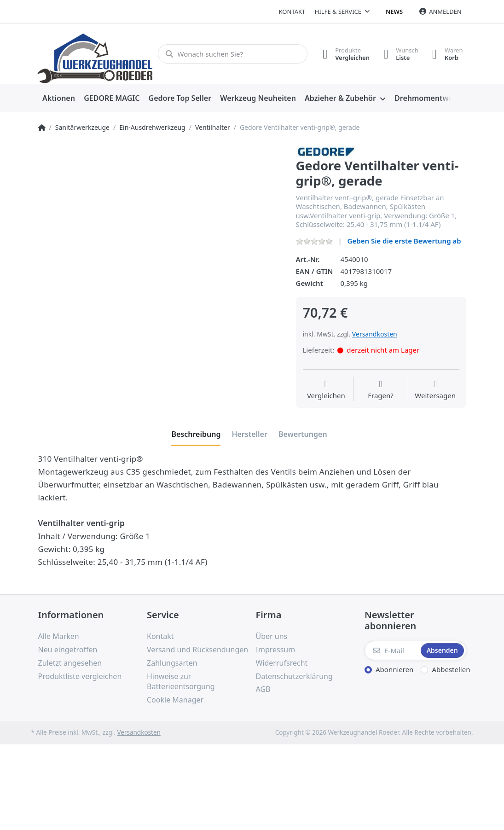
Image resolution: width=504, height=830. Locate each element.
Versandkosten (375, 334)
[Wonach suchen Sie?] (233, 54)
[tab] (196, 434)
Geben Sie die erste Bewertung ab (404, 241)
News (394, 12)
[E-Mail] (392, 650)
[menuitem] (59, 99)
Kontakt (292, 12)
